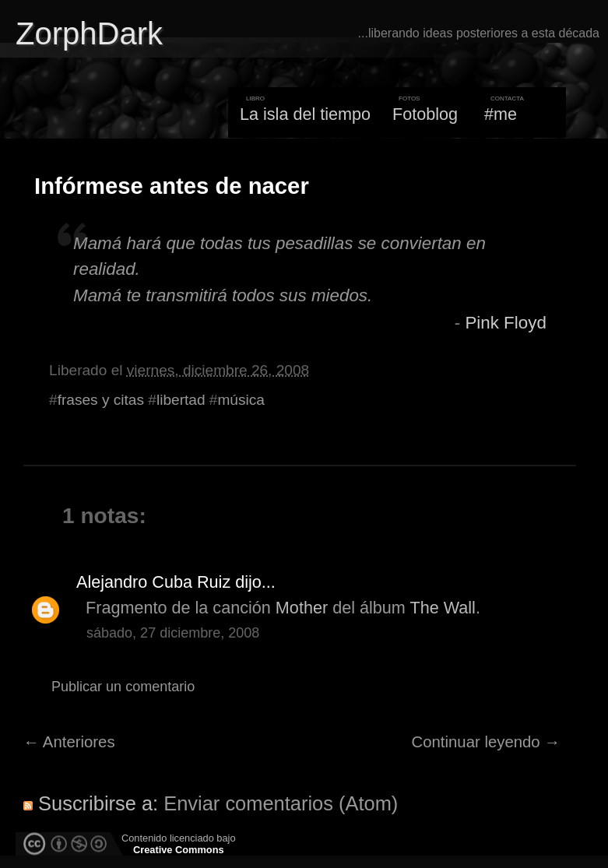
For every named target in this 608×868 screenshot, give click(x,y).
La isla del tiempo (305, 114)
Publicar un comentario (123, 687)
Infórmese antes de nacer (172, 186)
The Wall (442, 608)
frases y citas (101, 400)
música (241, 400)
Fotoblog (425, 114)
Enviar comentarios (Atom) (281, 803)
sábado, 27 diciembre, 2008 (173, 633)
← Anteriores (69, 742)
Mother (302, 608)
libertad (181, 400)
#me (501, 114)
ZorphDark (89, 33)
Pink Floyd (505, 323)
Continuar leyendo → (486, 742)
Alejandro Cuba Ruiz (153, 582)
